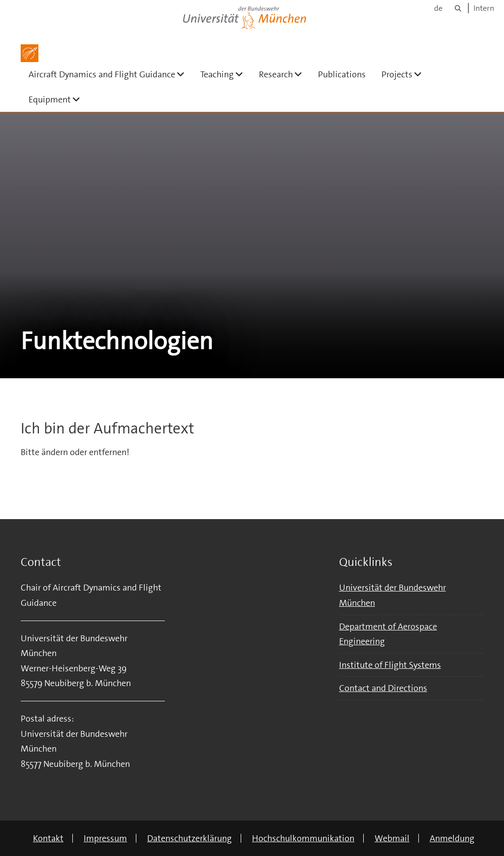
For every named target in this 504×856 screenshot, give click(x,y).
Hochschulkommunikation (303, 838)
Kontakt (48, 838)
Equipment (58, 99)
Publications (342, 74)
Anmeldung (452, 838)
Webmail (392, 838)
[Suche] (458, 8)
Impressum (105, 838)
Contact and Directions (383, 688)
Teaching (226, 74)
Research (284, 74)
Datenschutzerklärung (189, 838)
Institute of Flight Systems (390, 665)
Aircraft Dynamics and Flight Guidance (110, 74)
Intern (484, 8)
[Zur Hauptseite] (30, 53)
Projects (406, 74)
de (438, 8)
